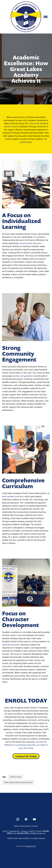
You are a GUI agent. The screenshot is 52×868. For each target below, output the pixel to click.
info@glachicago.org (37, 833)
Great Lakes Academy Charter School (18, 782)
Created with (26, 846)
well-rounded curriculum (13, 496)
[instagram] (18, 819)
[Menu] (46, 17)
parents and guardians (23, 376)
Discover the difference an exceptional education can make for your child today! (26, 745)
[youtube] (34, 819)
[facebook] (26, 819)
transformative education (30, 243)
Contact (35, 826)
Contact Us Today (26, 756)
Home (17, 826)
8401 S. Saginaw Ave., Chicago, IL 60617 (19, 831)
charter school (16, 777)
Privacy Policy (25, 826)
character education (11, 645)
